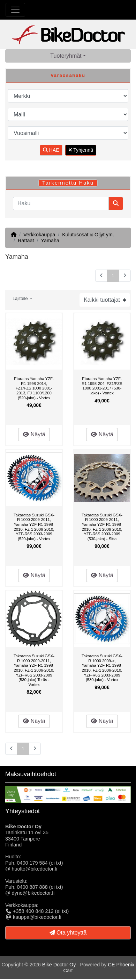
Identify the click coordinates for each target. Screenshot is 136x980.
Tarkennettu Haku (68, 183)
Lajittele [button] (21, 299)
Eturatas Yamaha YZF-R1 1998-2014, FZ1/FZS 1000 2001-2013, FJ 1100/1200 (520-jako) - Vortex (34, 388)
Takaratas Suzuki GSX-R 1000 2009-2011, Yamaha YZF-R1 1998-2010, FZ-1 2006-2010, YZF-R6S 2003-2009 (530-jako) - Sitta (102, 527)
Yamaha (50, 241)
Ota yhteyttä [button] (68, 933)
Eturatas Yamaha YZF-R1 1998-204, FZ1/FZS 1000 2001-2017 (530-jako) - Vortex (102, 386)
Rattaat (26, 241)
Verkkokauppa (39, 235)
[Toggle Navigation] (15, 10)
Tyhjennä (81, 150)
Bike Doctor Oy (59, 965)
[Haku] (61, 203)
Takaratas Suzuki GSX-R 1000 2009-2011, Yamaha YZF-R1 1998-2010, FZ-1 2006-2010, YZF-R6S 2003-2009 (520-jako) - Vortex (34, 527)
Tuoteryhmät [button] (66, 56)
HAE (51, 150)
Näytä (34, 434)
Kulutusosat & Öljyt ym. (88, 235)
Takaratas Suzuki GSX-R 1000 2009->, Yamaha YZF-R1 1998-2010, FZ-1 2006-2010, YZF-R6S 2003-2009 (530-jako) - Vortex (102, 668)
